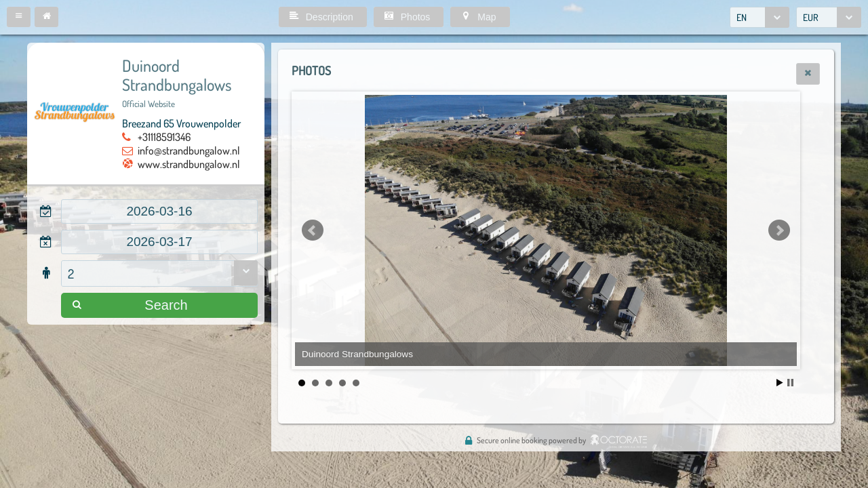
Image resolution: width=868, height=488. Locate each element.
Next (779, 230)
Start (780, 383)
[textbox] (159, 211)
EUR (811, 17)
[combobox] (759, 17)
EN (742, 17)
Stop (790, 383)
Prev (313, 230)
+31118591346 (164, 137)
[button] (19, 17)
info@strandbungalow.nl (189, 150)
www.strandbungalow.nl (189, 164)
